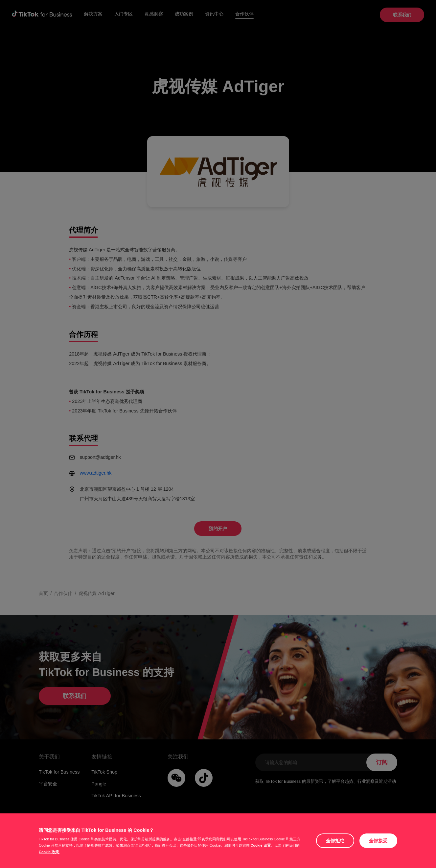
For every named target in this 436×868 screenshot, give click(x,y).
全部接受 (378, 841)
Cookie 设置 (261, 845)
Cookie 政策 (49, 852)
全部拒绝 (335, 841)
